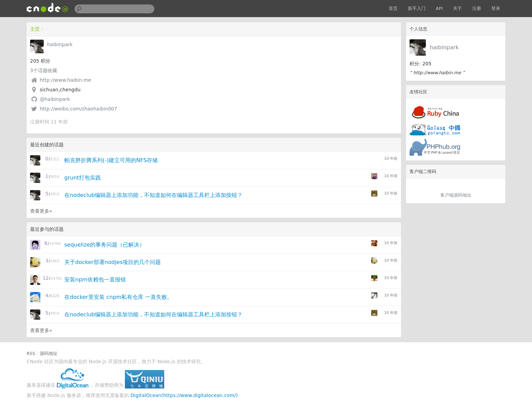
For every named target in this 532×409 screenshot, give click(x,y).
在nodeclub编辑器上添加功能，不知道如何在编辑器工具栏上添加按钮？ (153, 195)
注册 (477, 8)
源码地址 (49, 353)
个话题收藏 (44, 70)
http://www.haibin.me (65, 80)
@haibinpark (55, 99)
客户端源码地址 (456, 195)
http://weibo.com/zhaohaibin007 (78, 109)
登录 (496, 8)
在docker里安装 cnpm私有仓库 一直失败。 (119, 297)
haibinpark (444, 47)
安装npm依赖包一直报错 (95, 280)
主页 (35, 29)
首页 (393, 8)
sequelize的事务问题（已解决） (105, 245)
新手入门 (417, 8)
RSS (31, 353)
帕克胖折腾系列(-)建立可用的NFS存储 (111, 160)
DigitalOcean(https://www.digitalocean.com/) (184, 395)
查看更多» (41, 211)
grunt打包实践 (83, 178)
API (439, 8)
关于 (457, 8)
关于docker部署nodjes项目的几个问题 (113, 262)
